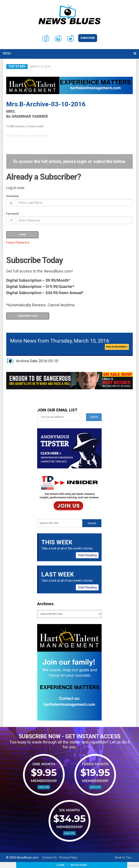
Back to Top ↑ (124, 857)
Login (60, 865)
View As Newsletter (117, 347)
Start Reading (87, 555)
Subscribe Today (28, 316)
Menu (7, 53)
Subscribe (88, 38)
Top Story (17, 66)
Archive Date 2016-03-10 (37, 361)
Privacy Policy (68, 857)
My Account (79, 865)
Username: (13, 196)
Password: (13, 214)
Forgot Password (18, 242)
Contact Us (50, 857)
